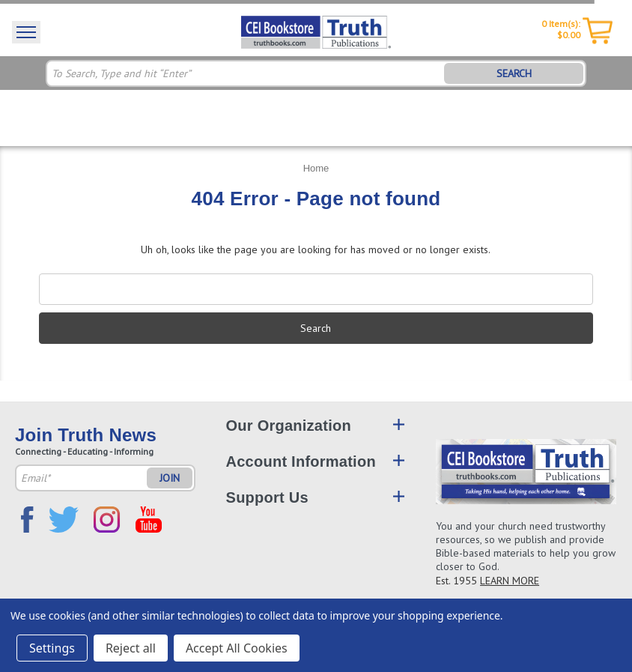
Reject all (131, 648)
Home (316, 168)
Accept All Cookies (237, 648)
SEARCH (514, 73)
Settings (52, 648)
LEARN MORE (510, 581)
